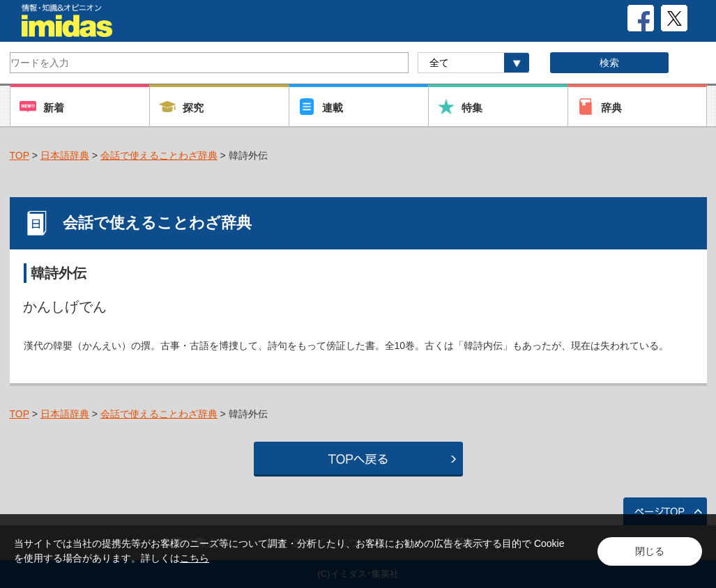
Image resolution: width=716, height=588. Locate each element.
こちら (195, 558)
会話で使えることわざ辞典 (159, 155)
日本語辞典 (65, 155)
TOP (20, 155)
